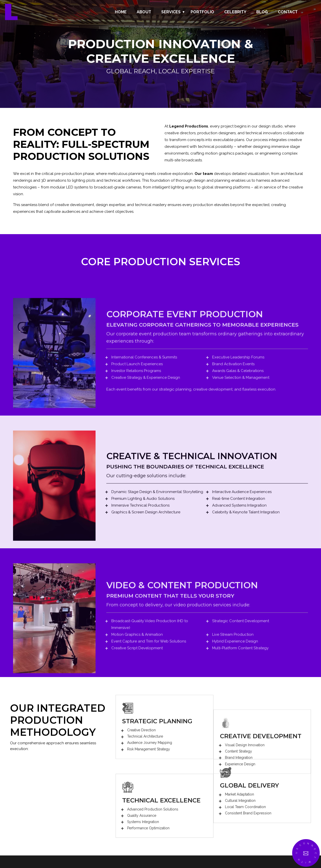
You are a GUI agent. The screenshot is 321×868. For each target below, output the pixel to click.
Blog (262, 12)
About (144, 12)
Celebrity (235, 12)
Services (171, 12)
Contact (288, 12)
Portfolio (202, 12)
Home (121, 12)
